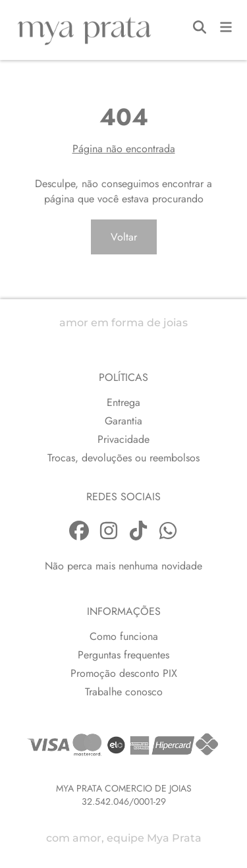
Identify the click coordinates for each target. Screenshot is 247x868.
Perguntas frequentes (123, 655)
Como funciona (124, 636)
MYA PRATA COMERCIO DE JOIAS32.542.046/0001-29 (124, 795)
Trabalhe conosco (124, 692)
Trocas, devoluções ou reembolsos (123, 458)
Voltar (124, 237)
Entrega (123, 402)
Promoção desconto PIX (124, 673)
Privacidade (123, 439)
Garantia (123, 421)
